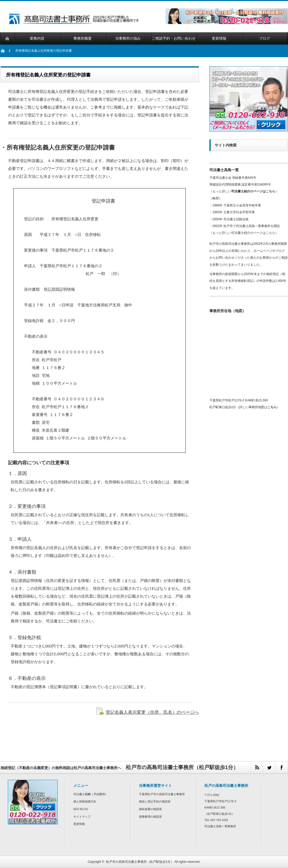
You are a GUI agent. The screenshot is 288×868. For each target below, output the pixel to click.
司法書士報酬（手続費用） (91, 794)
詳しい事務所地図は (258, 407)
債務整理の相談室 (150, 817)
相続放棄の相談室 (150, 809)
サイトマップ (82, 817)
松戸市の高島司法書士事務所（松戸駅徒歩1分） (140, 862)
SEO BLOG (81, 809)
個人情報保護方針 (85, 801)
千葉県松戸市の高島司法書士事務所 (162, 794)
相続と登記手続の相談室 (155, 801)
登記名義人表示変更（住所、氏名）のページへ (152, 712)
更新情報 (79, 824)
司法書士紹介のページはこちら (253, 191)
